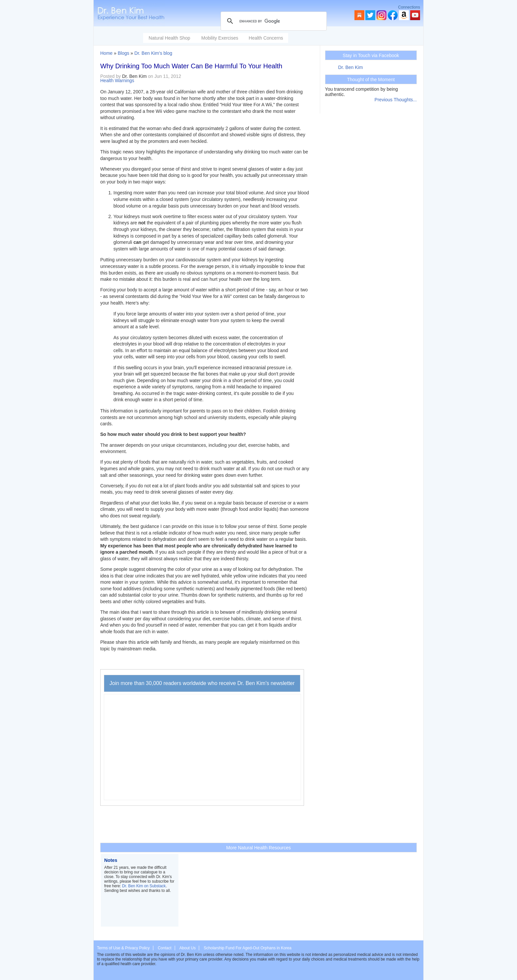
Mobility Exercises (220, 38)
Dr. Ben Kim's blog (153, 53)
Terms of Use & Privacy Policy (123, 948)
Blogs (123, 53)
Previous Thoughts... (396, 100)
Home (106, 53)
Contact (164, 948)
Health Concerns (266, 38)
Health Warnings (117, 81)
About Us (187, 948)
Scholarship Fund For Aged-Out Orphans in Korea (248, 948)
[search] (273, 21)
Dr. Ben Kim (351, 67)
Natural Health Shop (169, 38)
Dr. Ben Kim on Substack (144, 886)
